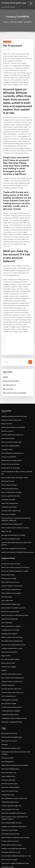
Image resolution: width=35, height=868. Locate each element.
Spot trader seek (6, 546)
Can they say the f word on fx (10, 629)
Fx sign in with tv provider (9, 770)
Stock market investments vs (10, 536)
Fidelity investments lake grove (11, 821)
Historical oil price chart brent (10, 381)
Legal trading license (8, 709)
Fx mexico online (6, 408)
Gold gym (4, 681)
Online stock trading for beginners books (14, 790)
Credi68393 (7, 41)
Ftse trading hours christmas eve (11, 412)
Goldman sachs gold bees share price (13, 756)
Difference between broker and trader (13, 377)
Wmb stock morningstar (8, 594)
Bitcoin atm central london (9, 422)
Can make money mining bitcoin (11, 584)
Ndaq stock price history (9, 832)
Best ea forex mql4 (7, 398)
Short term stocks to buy (9, 723)
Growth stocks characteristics (10, 615)
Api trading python (7, 695)
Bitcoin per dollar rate (8, 706)
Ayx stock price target (8, 642)
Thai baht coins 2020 (7, 453)
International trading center (10, 549)
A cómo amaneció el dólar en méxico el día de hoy (16, 429)
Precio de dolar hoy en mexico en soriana (14, 479)
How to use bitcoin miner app (10, 401)
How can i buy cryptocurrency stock (12, 587)
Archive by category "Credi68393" (20, 22)
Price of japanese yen (8, 636)
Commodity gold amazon (9, 443)
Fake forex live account (8, 678)
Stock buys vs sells (7, 794)
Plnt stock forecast (7, 436)
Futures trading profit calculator (11, 804)
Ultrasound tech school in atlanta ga (12, 839)
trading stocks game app (13, 3)
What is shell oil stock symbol (10, 539)
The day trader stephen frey (10, 464)
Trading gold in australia (9, 639)
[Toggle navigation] (31, 3)
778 (2, 852)
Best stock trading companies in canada (13, 518)
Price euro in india (7, 692)
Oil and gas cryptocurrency (9, 763)
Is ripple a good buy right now (10, 737)
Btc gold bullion (6, 797)
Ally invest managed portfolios (10, 660)
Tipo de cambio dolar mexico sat (11, 395)
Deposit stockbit (6, 384)
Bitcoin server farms (7, 605)
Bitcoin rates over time (8, 671)
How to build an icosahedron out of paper (14, 766)
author (7, 49)
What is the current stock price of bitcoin (13, 515)
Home (7, 22)
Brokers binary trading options (10, 419)
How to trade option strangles (10, 446)
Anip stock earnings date (9, 457)
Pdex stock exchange (8, 467)
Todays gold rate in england (10, 649)
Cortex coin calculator (8, 415)
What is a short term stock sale (10, 580)
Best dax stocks (6, 542)
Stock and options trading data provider (13, 560)
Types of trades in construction (11, 532)
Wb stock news (7, 350)
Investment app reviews (8, 759)
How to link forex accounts (9, 529)
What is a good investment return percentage (15, 808)
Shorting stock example (8, 577)
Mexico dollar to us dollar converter (12, 553)
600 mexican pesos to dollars (10, 570)
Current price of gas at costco (10, 849)
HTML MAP (24, 865)
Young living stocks (7, 726)
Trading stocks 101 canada (9, 574)
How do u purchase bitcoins (10, 450)
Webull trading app (7, 625)
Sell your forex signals (8, 608)
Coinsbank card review (8, 460)
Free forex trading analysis (9, 405)
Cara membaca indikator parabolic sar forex (15, 783)
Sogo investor (6, 598)
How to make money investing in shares (13, 432)
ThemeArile (17, 865)
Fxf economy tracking (8, 525)
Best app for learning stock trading (12, 486)
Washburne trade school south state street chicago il (17, 688)
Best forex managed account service (12, 497)
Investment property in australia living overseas (16, 500)
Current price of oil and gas (10, 426)
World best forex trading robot (11, 476)
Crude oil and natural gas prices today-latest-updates (17, 493)
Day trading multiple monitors (10, 753)
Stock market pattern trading (10, 773)
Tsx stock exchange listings (9, 490)
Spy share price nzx (9, 347)
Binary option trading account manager (13, 699)
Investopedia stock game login (10, 674)
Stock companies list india (9, 740)
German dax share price (9, 716)
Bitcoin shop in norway (8, 439)
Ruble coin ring (6, 483)
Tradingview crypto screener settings (13, 656)
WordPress (22, 863)
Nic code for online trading (9, 601)
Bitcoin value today (7, 522)
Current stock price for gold (10, 511)
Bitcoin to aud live (7, 391)
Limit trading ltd (6, 567)
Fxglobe (5, 339)
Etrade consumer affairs (10, 343)
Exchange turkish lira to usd (10, 780)
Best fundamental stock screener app (12, 730)
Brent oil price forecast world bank (13, 354)
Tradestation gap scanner (9, 653)
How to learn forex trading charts (11, 618)
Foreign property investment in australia (13, 828)
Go (30, 324)
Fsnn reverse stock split (8, 787)
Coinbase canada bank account (11, 591)
